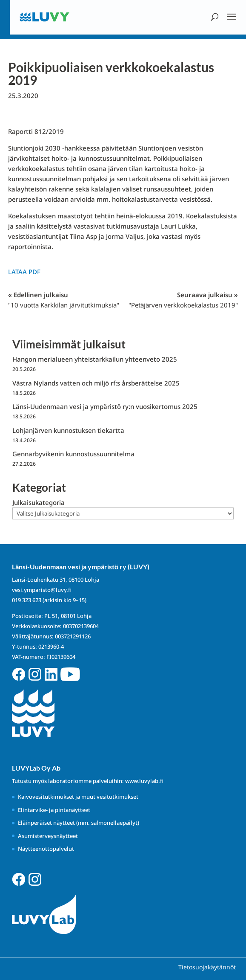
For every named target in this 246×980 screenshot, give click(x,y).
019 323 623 (27, 600)
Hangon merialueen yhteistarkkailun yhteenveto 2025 (95, 359)
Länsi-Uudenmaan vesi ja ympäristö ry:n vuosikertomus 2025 (105, 406)
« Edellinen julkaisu (64, 300)
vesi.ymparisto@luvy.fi (42, 590)
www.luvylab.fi (144, 781)
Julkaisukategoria (39, 502)
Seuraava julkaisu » (183, 300)
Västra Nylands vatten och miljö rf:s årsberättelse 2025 (96, 383)
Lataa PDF (24, 272)
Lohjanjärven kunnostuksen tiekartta (68, 430)
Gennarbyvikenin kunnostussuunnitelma (73, 454)
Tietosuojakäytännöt (207, 967)
